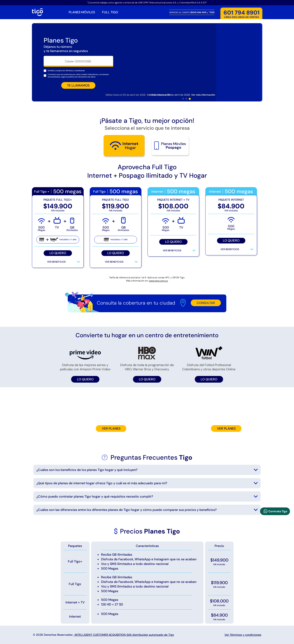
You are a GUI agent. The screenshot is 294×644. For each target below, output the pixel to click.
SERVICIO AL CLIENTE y (192, 12)
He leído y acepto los (66, 71)
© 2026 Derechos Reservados (103, 635)
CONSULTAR (206, 303)
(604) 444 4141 (199, 12)
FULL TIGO (110, 12)
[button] (183, 99)
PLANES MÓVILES (82, 12)
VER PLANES (111, 428)
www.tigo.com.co (158, 281)
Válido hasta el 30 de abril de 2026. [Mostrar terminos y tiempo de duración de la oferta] (184, 95)
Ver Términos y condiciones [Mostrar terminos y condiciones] (243, 635)
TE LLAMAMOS (78, 85)
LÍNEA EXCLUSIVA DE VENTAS (241, 14)
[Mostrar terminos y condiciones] (75, 71)
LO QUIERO (58, 253)
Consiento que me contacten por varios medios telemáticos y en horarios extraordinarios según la (78, 76)
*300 (212, 12)
